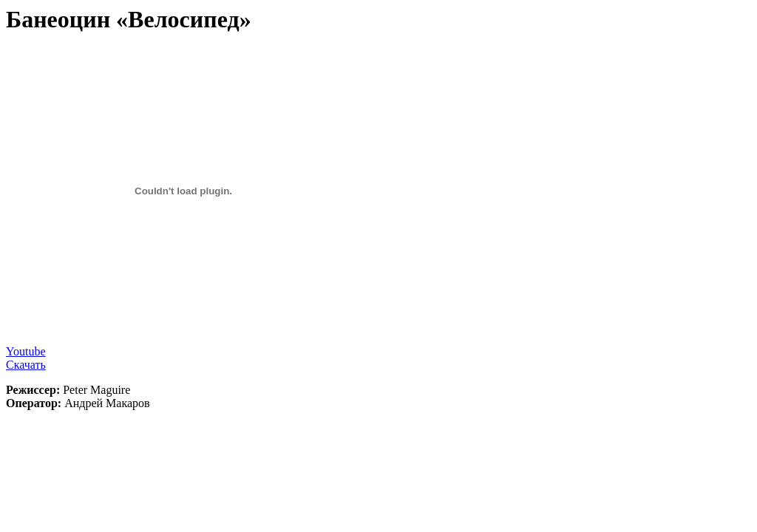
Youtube (26, 351)
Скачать (26, 365)
